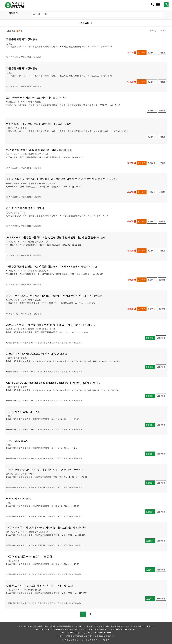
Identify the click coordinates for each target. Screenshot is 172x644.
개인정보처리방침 (70, 640)
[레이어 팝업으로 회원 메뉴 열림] (152, 4)
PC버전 (106, 640)
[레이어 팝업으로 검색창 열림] (166, 4)
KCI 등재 (68, 150)
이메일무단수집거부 (91, 640)
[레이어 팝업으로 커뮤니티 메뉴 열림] (158, 4)
